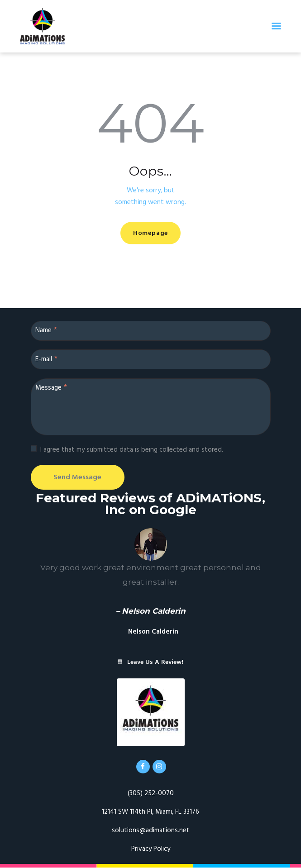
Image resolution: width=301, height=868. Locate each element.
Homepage (150, 233)
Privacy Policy (151, 849)
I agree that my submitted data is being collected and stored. (132, 450)
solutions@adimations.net (151, 831)
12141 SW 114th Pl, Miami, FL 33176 (150, 812)
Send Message (80, 477)
